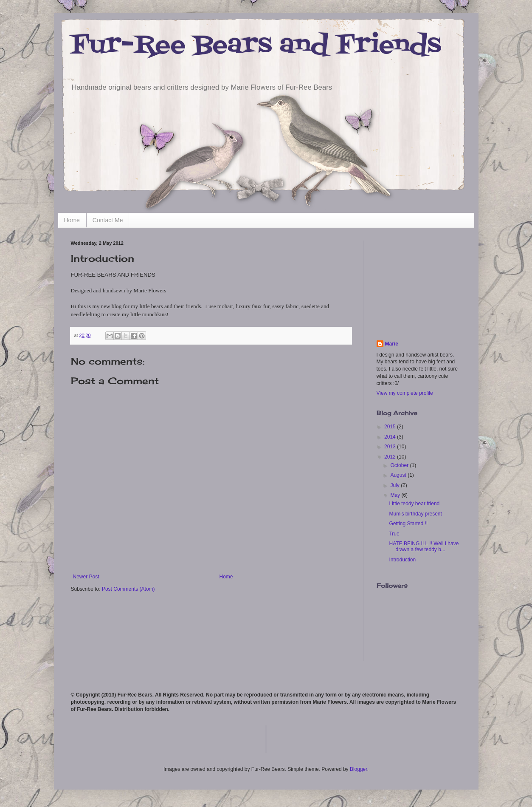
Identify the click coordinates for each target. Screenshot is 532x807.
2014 (391, 437)
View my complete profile (405, 393)
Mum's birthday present (415, 514)
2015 (391, 427)
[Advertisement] (419, 283)
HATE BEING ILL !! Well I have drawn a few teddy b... (424, 546)
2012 (391, 457)
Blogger (359, 769)
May (396, 495)
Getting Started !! (408, 524)
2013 (391, 447)
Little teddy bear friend (414, 504)
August (399, 475)
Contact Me (108, 220)
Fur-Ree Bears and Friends (256, 46)
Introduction (402, 560)
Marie (392, 344)
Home (72, 220)
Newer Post (86, 577)
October (400, 465)
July (395, 485)
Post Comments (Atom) (128, 589)
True (394, 534)
